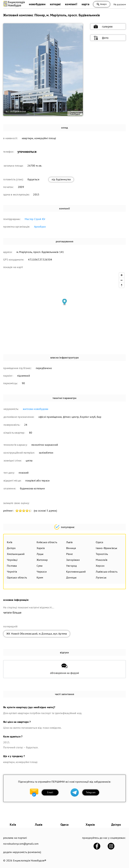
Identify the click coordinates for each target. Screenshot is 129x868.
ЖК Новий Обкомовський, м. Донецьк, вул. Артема (37, 634)
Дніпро (11, 548)
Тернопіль (102, 554)
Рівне (69, 554)
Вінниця (71, 548)
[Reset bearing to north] (122, 285)
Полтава (12, 566)
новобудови (37, 4)
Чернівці (12, 560)
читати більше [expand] (12, 613)
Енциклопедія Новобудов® (30, 860)
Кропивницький (76, 572)
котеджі (55, 4)
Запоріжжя (73, 560)
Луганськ (101, 577)
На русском (120, 4)
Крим (40, 577)
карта (85, 4)
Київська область (47, 542)
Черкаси (42, 572)
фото (101, 38)
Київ (10, 542)
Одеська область (17, 577)
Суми (40, 566)
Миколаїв (102, 560)
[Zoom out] (122, 280)
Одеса (99, 542)
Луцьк (40, 554)
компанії (71, 4)
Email (50, 792)
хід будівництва (61, 179)
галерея (103, 27)
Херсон (100, 566)
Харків (41, 548)
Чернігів (12, 572)
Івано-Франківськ (106, 548)
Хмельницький (16, 554)
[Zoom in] (122, 275)
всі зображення (16, 111)
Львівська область (106, 572)
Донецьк (71, 577)
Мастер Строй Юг (35, 219)
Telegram (91, 792)
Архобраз (40, 227)
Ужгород (71, 566)
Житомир (42, 560)
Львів (69, 542)
